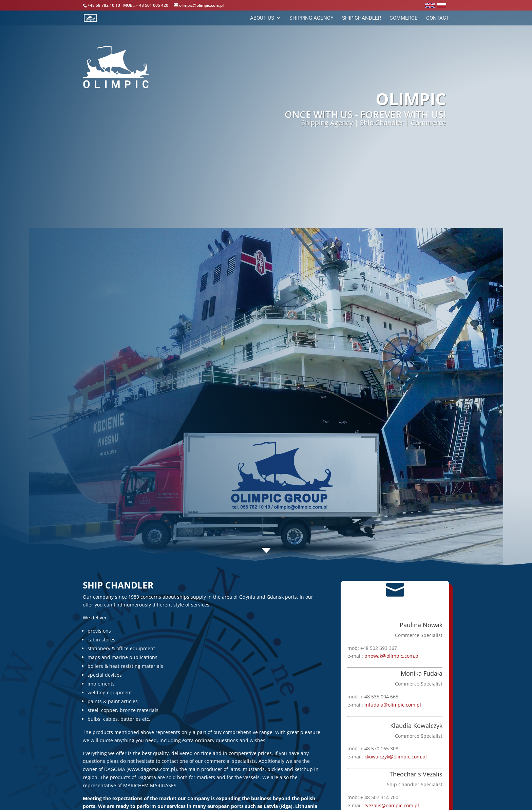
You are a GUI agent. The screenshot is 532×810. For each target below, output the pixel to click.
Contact (438, 18)
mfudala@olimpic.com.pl (393, 704)
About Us (262, 18)
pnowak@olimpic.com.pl (392, 656)
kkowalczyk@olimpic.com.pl (395, 757)
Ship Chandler (362, 18)
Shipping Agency (311, 18)
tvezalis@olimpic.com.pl (392, 805)
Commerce (404, 18)
